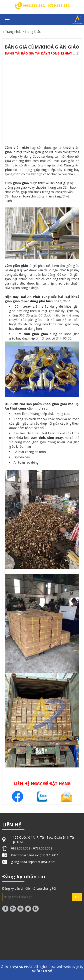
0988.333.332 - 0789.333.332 (46, 5)
